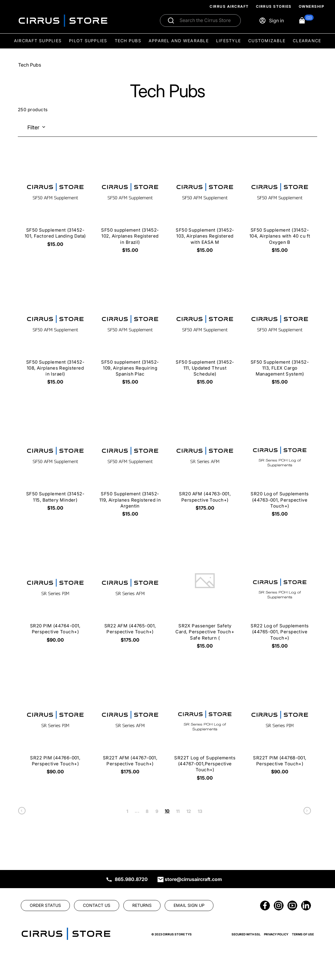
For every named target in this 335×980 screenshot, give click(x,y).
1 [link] (127, 811)
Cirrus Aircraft (229, 6)
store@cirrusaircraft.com (193, 879)
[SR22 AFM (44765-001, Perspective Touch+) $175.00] (130, 597)
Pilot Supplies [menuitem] (88, 41)
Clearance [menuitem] (307, 41)
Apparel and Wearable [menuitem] (179, 41)
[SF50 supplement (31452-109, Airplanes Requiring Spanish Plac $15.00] (130, 336)
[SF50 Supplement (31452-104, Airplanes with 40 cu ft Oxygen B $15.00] (280, 204)
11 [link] (178, 811)
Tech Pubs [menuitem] (128, 41)
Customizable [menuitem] (267, 41)
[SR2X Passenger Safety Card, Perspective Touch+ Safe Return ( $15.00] (205, 600)
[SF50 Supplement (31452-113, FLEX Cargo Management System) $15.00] (280, 336)
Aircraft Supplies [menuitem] (38, 41)
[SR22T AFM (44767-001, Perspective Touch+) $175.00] (130, 729)
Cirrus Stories (274, 6)
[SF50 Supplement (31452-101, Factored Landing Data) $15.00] (55, 201)
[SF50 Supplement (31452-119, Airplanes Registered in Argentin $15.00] (130, 468)
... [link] (137, 811)
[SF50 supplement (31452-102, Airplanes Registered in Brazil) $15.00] (130, 204)
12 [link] (189, 811)
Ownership (312, 6)
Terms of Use (303, 934)
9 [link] (157, 811)
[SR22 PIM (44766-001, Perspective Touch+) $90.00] (55, 729)
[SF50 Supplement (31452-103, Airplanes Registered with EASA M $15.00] (205, 204)
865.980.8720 (131, 879)
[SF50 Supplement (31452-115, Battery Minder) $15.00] (55, 465)
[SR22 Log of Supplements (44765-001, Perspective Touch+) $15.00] (280, 600)
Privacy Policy (276, 934)
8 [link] (147, 811)
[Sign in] (271, 21)
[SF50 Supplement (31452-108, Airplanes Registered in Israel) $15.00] (55, 336)
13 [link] (200, 811)
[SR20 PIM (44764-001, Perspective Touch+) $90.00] (55, 597)
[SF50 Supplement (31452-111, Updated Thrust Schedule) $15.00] (205, 336)
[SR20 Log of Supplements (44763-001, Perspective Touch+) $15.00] (280, 468)
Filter (33, 127)
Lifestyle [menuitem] (228, 41)
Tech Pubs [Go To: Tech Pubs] (30, 65)
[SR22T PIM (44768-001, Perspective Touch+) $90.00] (280, 729)
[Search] (207, 21)
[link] (22, 812)
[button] (306, 21)
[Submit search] (171, 21)
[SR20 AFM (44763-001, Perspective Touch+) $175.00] (205, 465)
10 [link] (167, 811)
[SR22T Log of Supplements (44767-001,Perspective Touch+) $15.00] (205, 732)
